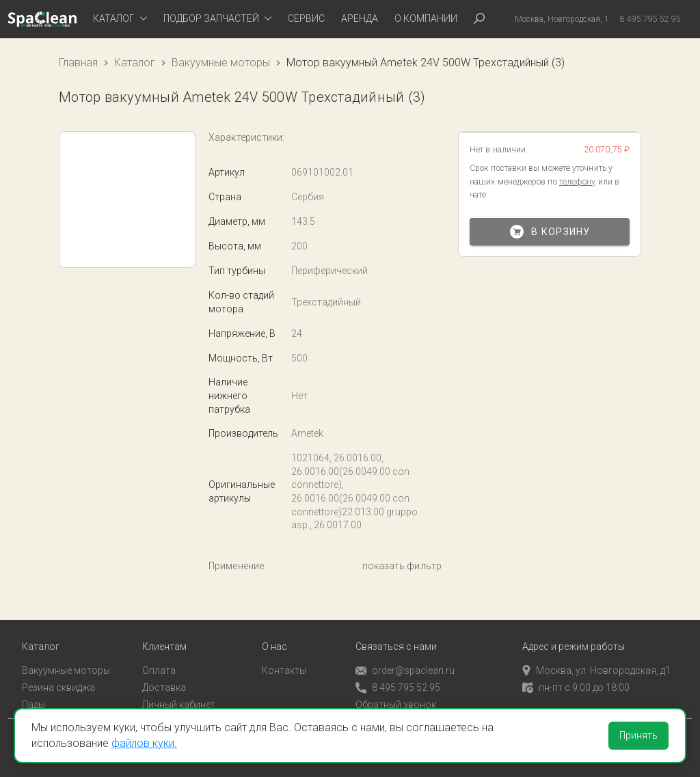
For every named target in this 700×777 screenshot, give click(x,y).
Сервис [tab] (306, 18)
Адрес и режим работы (574, 643)
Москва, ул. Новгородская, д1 (596, 667)
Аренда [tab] (360, 18)
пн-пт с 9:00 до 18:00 (576, 684)
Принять (638, 735)
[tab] (120, 19)
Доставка (164, 684)
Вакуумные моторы (221, 63)
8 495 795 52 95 (398, 684)
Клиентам (164, 643)
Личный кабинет (179, 701)
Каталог (135, 63)
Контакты (284, 667)
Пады (33, 701)
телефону (578, 182)
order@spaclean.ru (405, 667)
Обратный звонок (396, 701)
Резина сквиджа (58, 684)
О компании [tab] (426, 18)
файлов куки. (144, 743)
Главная (78, 63)
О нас (274, 643)
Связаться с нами (396, 643)
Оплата (159, 667)
